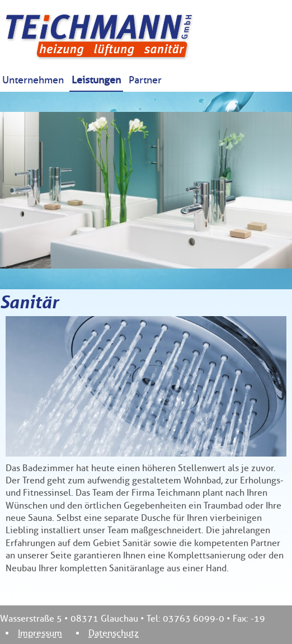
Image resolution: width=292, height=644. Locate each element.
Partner (145, 80)
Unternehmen (33, 80)
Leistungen (96, 80)
